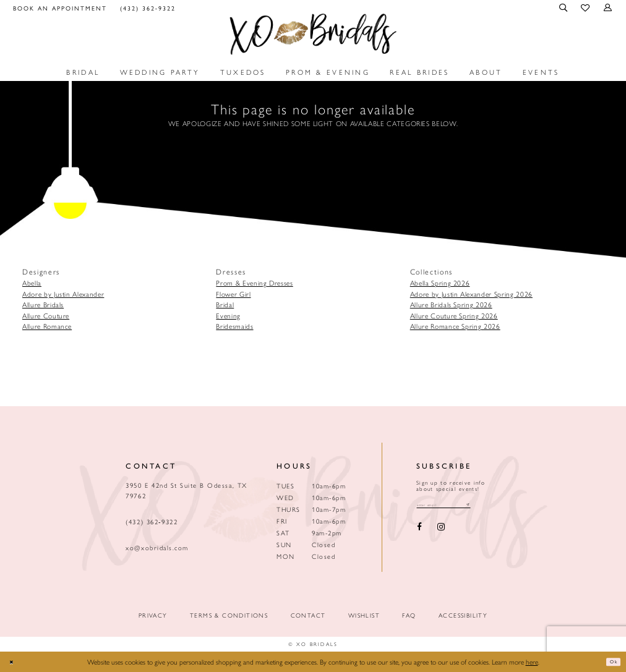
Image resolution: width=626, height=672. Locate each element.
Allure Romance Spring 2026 (455, 326)
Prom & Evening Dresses (254, 283)
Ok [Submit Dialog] (611, 661)
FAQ (409, 615)
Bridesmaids (234, 326)
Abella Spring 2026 (440, 283)
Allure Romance (47, 326)
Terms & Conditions (229, 615)
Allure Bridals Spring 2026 (451, 304)
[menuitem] (60, 8)
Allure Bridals (43, 304)
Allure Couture (46, 315)
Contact (308, 615)
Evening (228, 315)
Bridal (225, 304)
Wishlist (364, 615)
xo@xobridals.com (157, 547)
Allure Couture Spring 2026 (454, 315)
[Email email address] (457, 506)
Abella (32, 283)
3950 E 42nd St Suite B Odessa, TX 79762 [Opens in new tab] (186, 490)
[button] (564, 8)
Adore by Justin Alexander (63, 294)
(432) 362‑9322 (152, 521)
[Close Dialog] (14, 662)
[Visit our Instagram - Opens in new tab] (441, 530)
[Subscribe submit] (495, 506)
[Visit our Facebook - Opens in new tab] (419, 530)
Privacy (153, 615)
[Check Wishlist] (586, 8)
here (532, 661)
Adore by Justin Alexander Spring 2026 (471, 294)
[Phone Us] (148, 8)
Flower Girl (233, 294)
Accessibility (463, 615)
